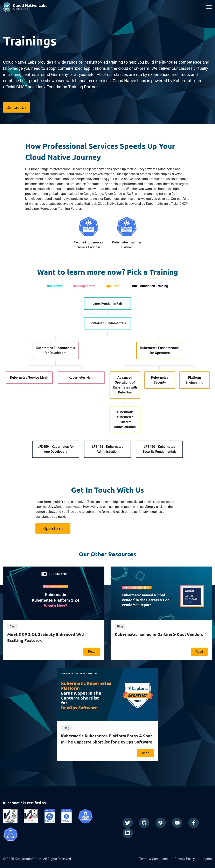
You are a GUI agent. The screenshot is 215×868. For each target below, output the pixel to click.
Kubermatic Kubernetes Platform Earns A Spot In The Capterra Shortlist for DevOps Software (107, 739)
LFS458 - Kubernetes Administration (107, 449)
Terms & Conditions (153, 859)
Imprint (207, 859)
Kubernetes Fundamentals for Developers (55, 350)
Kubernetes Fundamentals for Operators (160, 350)
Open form (53, 528)
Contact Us (16, 107)
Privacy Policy (185, 859)
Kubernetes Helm (81, 378)
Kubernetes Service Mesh (29, 378)
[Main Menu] (209, 7)
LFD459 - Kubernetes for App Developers (56, 449)
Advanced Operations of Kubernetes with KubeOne (125, 385)
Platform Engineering (194, 380)
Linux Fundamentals (107, 303)
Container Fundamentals (108, 323)
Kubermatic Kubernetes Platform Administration (125, 419)
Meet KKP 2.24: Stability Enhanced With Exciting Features (46, 637)
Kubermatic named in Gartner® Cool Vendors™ (161, 634)
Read (92, 652)
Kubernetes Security (160, 380)
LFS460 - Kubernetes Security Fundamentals (159, 449)
